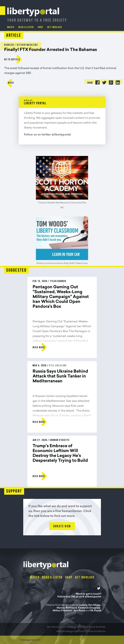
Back (11, 83)
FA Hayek (96, 611)
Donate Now (62, 526)
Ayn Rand (79, 611)
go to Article (12, 60)
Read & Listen (26, 27)
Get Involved (55, 27)
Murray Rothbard (67, 608)
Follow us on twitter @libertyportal (47, 135)
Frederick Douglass (89, 608)
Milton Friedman (63, 611)
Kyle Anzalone (58, 366)
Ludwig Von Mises (89, 605)
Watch (11, 27)
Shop (40, 27)
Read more (39, 348)
